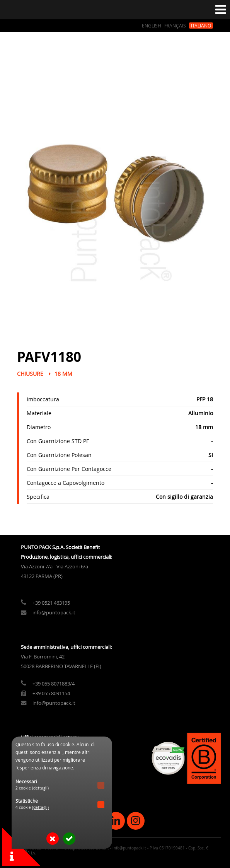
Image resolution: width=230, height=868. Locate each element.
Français (175, 26)
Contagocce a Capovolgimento (66, 483)
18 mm (63, 374)
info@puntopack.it (54, 613)
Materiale (39, 413)
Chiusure (30, 374)
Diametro (39, 427)
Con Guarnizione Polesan (59, 455)
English (152, 26)
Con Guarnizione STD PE (58, 441)
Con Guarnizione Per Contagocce (69, 469)
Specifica (38, 497)
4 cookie (32, 807)
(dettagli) (40, 788)
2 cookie (32, 788)
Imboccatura (43, 399)
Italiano (201, 26)
